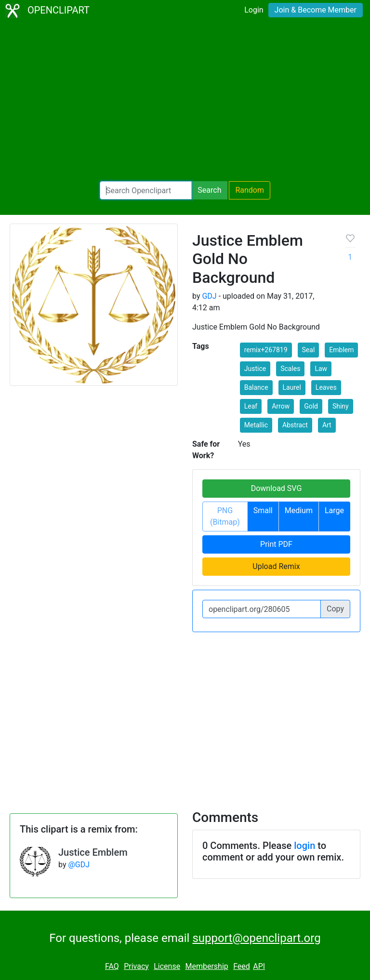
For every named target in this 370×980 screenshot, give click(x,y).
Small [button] (263, 510)
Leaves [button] (326, 387)
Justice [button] (255, 369)
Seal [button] (309, 350)
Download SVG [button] (277, 488)
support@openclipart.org (256, 938)
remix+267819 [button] (266, 350)
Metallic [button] (256, 425)
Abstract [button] (295, 425)
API (259, 966)
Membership (206, 966)
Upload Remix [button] (276, 566)
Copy (335, 609)
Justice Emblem (93, 852)
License (167, 966)
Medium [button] (299, 510)
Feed (242, 966)
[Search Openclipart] (146, 190)
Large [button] (334, 510)
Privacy (136, 966)
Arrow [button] (281, 406)
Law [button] (321, 369)
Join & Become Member (316, 10)
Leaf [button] (251, 406)
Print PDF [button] (276, 544)
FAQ (112, 966)
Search (209, 190)
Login (254, 10)
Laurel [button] (292, 387)
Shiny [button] (341, 406)
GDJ (209, 296)
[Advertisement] (185, 101)
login (304, 846)
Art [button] (327, 425)
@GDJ (79, 865)
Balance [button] (256, 387)
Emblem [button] (341, 350)
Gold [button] (311, 406)
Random (250, 190)
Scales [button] (290, 369)
